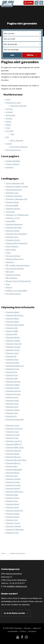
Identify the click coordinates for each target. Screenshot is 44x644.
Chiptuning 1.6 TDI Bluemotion (17, 215)
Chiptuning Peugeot (13, 479)
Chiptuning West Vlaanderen (16, 243)
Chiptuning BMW (12, 205)
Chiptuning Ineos (12, 397)
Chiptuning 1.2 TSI (13, 218)
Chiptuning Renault (13, 489)
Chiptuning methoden (18, 106)
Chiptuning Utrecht (13, 240)
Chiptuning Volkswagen (15, 530)
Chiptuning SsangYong (14, 511)
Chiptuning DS (11, 356)
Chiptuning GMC (12, 378)
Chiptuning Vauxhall (13, 526)
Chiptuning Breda (12, 202)
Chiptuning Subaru (13, 514)
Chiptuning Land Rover (14, 429)
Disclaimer (10, 167)
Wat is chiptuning (17, 141)
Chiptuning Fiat (11, 372)
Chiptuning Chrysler (13, 347)
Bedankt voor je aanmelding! (16, 291)
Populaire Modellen (13, 161)
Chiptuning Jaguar (13, 410)
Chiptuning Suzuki (12, 517)
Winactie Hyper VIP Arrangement (18, 281)
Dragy (8, 284)
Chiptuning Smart (12, 507)
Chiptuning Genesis (13, 382)
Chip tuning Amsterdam (15, 269)
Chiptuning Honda (12, 388)
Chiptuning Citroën (13, 350)
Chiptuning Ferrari (12, 369)
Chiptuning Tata (12, 520)
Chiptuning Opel (12, 476)
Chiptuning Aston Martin (15, 325)
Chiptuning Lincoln (13, 435)
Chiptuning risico (12, 237)
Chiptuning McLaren (13, 457)
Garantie (9, 118)
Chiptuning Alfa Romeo (15, 315)
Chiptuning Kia (11, 416)
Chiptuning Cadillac (13, 341)
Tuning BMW (10, 221)
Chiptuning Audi (12, 328)
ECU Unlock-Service (13, 150)
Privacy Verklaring (12, 164)
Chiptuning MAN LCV (14, 444)
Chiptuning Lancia (12, 425)
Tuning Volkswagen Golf (15, 183)
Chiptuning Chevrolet (14, 344)
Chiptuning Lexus (12, 432)
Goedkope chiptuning (14, 196)
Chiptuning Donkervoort (15, 366)
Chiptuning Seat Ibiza (14, 190)
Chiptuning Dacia (12, 360)
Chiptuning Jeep (12, 413)
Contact (9, 144)
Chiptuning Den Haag (14, 228)
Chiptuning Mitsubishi (14, 470)
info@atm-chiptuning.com (17, 586)
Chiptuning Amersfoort (14, 259)
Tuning (8, 253)
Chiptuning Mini (11, 466)
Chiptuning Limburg (13, 275)
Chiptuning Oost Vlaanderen (16, 234)
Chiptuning (10, 262)
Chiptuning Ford (12, 375)
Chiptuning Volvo (12, 533)
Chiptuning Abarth (12, 312)
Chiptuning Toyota (13, 523)
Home (8, 100)
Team (12, 134)
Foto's (8, 128)
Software (9, 109)
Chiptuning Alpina (12, 319)
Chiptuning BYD (11, 334)
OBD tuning (10, 272)
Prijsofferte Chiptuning (19, 147)
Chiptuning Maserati (13, 451)
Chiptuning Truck (12, 193)
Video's (8, 125)
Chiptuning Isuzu (12, 404)
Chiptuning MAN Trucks (15, 448)
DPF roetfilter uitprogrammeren (18, 265)
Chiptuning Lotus (12, 438)
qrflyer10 (9, 287)
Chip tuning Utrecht (13, 256)
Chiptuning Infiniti (12, 401)
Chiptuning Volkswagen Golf (16, 199)
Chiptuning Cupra (12, 353)
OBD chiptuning (11, 278)
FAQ (7, 137)
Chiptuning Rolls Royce (14, 492)
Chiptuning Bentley (13, 337)
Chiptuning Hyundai (13, 394)
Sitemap (27, 628)
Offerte (30, 55)
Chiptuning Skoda (12, 504)
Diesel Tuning (11, 250)
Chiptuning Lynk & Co (14, 441)
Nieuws (8, 122)
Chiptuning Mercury (13, 463)
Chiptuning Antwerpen (14, 224)
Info (12, 55)
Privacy (23, 631)
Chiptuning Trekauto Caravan (17, 187)
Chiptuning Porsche (13, 485)
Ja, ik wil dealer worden (14, 613)
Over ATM (9, 131)
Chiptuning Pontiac (13, 482)
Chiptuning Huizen (13, 231)
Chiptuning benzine (13, 209)
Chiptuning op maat (13, 103)
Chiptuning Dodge (12, 363)
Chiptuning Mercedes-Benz (16, 460)
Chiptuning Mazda (12, 454)
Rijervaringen (11, 115)
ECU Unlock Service (13, 294)
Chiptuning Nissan (13, 473)
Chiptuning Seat (12, 501)
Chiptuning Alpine (12, 322)
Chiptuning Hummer (13, 391)
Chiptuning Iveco (12, 407)
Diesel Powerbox (12, 246)
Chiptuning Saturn (12, 498)
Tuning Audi (10, 212)
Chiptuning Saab (12, 495)
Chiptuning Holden (13, 385)
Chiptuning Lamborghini (15, 419)
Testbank (9, 112)
